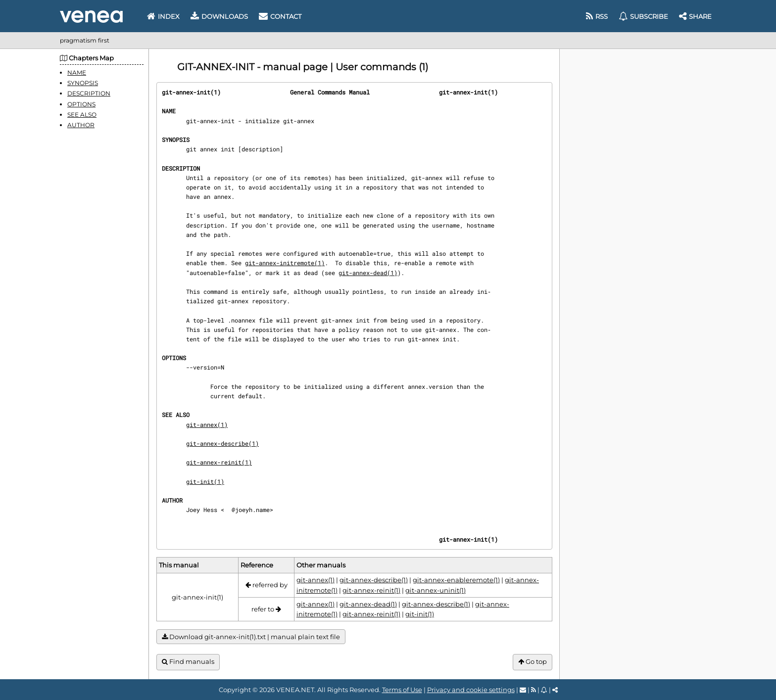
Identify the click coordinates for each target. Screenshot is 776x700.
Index (163, 16)
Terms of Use (402, 690)
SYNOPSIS (83, 83)
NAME (77, 72)
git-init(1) (205, 481)
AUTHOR (81, 125)
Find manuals (188, 662)
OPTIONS (81, 104)
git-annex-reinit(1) (219, 462)
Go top (533, 662)
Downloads (219, 16)
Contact (280, 16)
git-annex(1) (207, 424)
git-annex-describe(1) (222, 443)
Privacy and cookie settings (471, 690)
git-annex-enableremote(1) (456, 580)
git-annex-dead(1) (368, 273)
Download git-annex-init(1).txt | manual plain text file (251, 637)
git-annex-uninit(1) (436, 590)
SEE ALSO (82, 115)
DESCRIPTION (89, 93)
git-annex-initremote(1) (285, 263)
